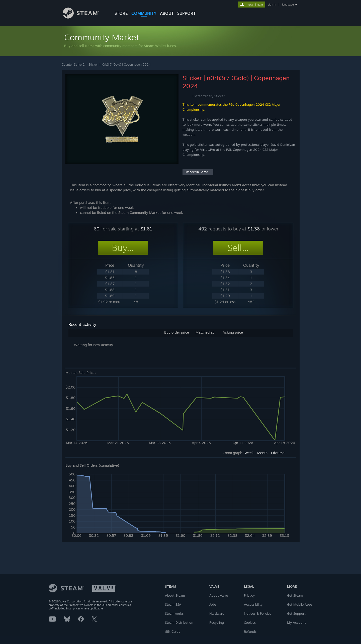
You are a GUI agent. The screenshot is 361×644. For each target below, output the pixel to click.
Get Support (296, 613)
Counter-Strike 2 (73, 65)
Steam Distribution (179, 622)
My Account (296, 622)
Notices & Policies (257, 613)
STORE (121, 13)
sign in (272, 5)
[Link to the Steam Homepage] (85, 17)
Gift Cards (172, 631)
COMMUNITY (144, 13)
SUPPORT (187, 13)
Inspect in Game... (198, 172)
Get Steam (295, 595)
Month (262, 453)
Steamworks (174, 613)
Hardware (217, 613)
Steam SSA (173, 604)
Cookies (250, 622)
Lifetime (278, 453)
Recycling (217, 622)
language (288, 5)
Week (249, 453)
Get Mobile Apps (300, 604)
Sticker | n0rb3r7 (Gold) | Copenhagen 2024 (120, 65)
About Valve (219, 595)
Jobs (213, 604)
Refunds (250, 631)
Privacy (249, 595)
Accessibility (253, 604)
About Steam (175, 595)
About (167, 13)
